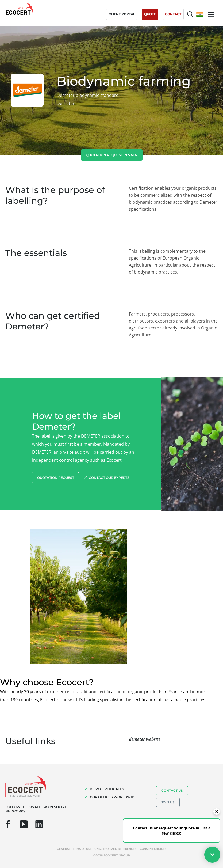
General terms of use (74, 849)
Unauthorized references (116, 849)
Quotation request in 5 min (112, 155)
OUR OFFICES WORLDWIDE (113, 797)
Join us (168, 802)
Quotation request (56, 478)
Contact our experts (109, 478)
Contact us (172, 791)
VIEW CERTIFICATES (107, 789)
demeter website (145, 739)
